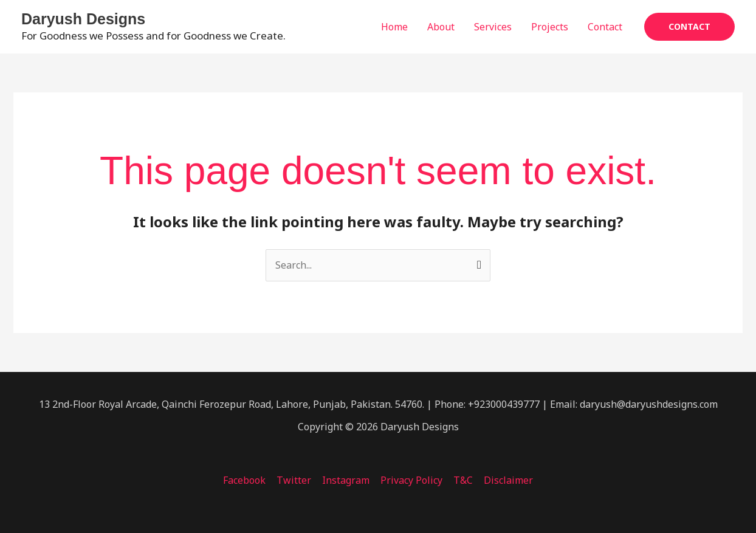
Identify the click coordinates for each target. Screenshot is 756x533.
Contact (605, 27)
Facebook (247, 480)
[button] (689, 27)
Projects (550, 27)
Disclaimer (505, 480)
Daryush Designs (83, 19)
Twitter (296, 480)
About (441, 27)
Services (493, 27)
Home (394, 27)
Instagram (346, 480)
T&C (461, 480)
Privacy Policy (411, 480)
